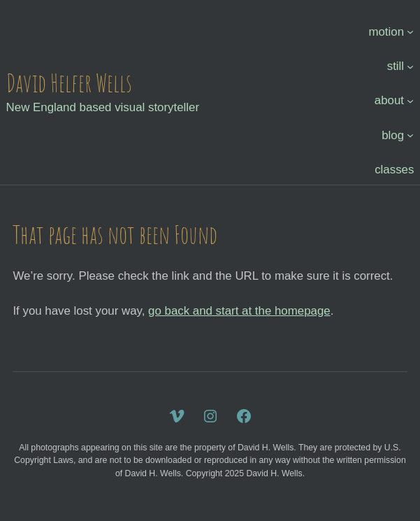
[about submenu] (410, 101)
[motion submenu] (410, 31)
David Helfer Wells (69, 83)
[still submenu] (410, 66)
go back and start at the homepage (239, 311)
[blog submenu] (410, 135)
